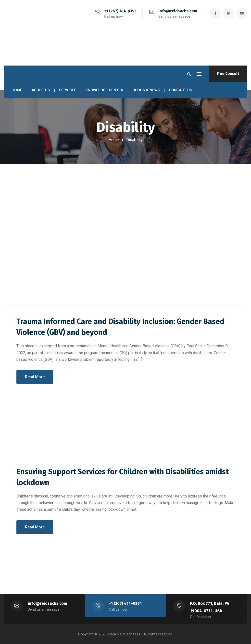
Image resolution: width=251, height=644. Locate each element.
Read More (35, 377)
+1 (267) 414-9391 (120, 11)
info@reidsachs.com (178, 11)
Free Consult (228, 74)
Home (114, 140)
